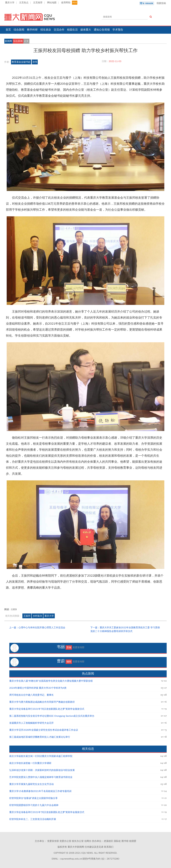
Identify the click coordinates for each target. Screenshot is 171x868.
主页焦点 (24, 3)
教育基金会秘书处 (21, 62)
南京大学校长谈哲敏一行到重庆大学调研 (30, 763)
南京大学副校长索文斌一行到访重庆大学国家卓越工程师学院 (41, 756)
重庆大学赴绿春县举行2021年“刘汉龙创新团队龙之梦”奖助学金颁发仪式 (47, 709)
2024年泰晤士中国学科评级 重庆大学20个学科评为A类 (38, 688)
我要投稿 (153, 3)
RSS (75, 3)
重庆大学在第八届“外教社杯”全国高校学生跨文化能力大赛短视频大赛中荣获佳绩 (51, 681)
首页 (8, 30)
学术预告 (118, 30)
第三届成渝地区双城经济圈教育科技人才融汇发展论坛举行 (40, 737)
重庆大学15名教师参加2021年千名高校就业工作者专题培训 (40, 791)
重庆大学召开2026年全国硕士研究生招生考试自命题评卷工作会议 (44, 730)
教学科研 (32, 30)
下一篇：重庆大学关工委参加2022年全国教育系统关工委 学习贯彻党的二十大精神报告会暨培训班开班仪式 (125, 629)
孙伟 (35, 62)
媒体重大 (86, 30)
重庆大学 (10, 3)
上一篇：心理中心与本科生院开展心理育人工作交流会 (37, 628)
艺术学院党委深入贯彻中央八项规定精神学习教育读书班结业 (41, 777)
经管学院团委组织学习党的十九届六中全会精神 (34, 805)
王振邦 (27, 616)
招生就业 (46, 30)
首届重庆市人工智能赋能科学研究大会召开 (32, 723)
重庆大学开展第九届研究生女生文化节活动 (32, 784)
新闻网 (9, 41)
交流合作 (59, 30)
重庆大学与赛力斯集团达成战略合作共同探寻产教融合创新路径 (42, 702)
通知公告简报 (102, 30)
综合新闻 (19, 30)
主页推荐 (38, 3)
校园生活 (72, 30)
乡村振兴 (37, 616)
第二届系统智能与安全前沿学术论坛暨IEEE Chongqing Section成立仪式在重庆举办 (52, 716)
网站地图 (52, 3)
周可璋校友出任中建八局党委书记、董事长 (32, 695)
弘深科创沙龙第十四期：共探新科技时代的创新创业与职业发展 (42, 770)
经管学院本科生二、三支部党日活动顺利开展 (33, 819)
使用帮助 (66, 3)
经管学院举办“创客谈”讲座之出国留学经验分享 (33, 798)
